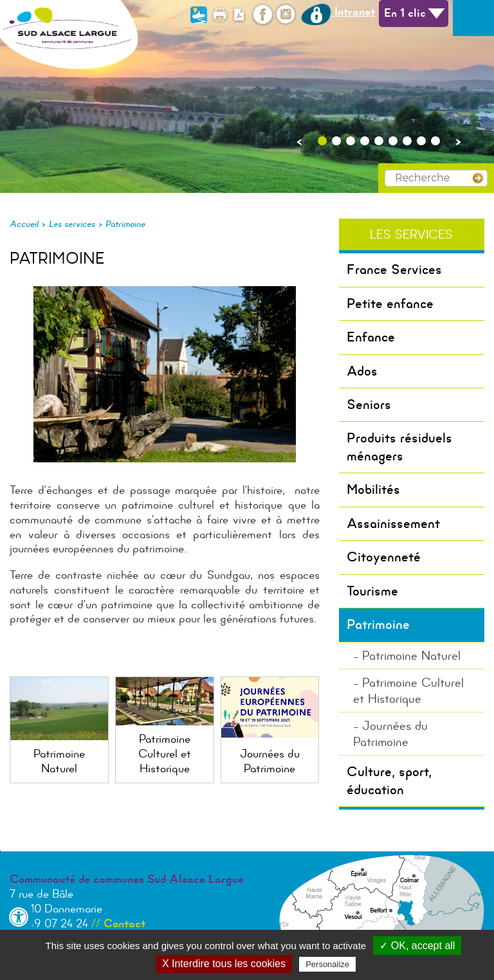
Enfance (371, 337)
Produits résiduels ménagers (399, 447)
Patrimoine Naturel (411, 656)
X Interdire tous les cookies (224, 964)
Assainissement (393, 523)
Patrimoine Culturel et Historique (408, 691)
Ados (362, 371)
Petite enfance (390, 304)
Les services (72, 224)
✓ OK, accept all (417, 946)
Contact (124, 923)
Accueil (24, 224)
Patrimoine (125, 224)
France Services (394, 269)
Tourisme (372, 591)
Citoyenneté (384, 557)
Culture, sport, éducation (389, 780)
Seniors (369, 404)
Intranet (338, 12)
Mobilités (373, 489)
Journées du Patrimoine (390, 734)
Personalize (327, 964)
